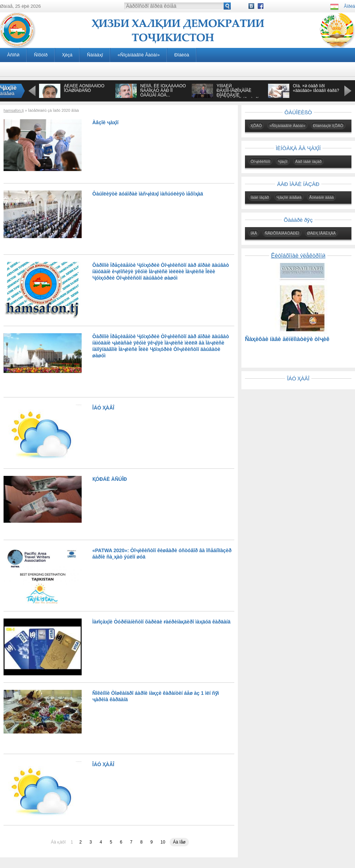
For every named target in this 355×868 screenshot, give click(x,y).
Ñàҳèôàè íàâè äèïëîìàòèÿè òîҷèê (287, 339)
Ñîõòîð (41, 55)
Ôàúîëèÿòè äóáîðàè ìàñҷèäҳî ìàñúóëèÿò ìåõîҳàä (148, 194)
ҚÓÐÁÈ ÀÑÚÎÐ (110, 479)
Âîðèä (349, 6)
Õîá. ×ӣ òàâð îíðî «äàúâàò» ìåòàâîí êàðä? (316, 88)
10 (163, 842)
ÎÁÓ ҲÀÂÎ (103, 408)
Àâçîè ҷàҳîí (105, 122)
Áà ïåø (179, 842)
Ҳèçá (67, 55)
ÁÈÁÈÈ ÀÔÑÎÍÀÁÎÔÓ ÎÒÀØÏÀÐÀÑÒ (84, 88)
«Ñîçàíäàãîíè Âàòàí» (139, 55)
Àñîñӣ (13, 55)
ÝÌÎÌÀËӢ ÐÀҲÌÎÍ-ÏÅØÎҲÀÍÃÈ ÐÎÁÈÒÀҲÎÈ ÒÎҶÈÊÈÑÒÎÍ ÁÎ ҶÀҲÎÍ (237, 93)
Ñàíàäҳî (95, 55)
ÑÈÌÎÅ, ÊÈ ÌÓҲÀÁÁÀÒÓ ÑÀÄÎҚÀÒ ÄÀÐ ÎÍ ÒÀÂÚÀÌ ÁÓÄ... (163, 90)
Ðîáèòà (182, 55)
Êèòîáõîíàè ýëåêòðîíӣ (298, 256)
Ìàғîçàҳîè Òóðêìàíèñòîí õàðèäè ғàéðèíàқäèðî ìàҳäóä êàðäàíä (161, 622)
